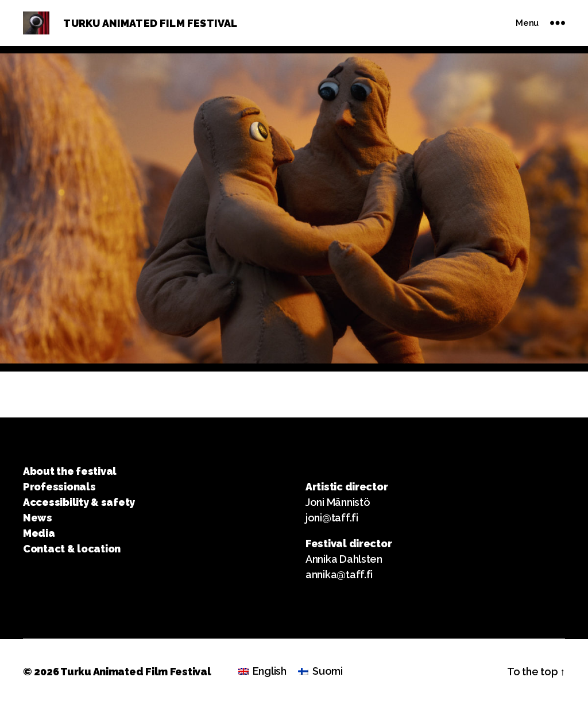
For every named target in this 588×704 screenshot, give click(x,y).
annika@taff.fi (339, 575)
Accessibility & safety (79, 502)
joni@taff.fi (332, 518)
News (38, 518)
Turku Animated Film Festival (136, 672)
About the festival (70, 471)
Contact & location (72, 549)
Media (39, 533)
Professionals (59, 487)
